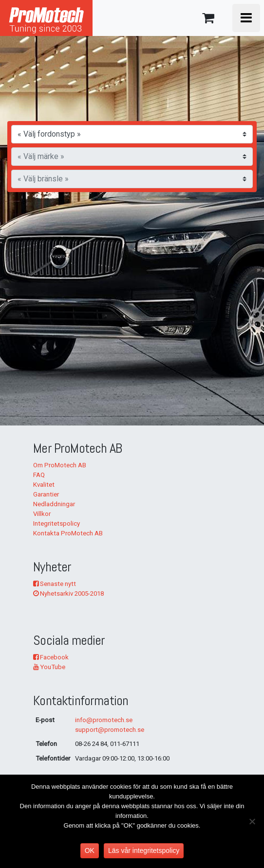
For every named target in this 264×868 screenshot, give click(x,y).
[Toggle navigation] (246, 18)
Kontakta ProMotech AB (68, 533)
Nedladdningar (54, 504)
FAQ (39, 475)
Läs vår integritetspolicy (144, 850)
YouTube (49, 667)
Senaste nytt (55, 584)
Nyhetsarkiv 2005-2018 (68, 593)
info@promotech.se (104, 720)
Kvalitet (44, 485)
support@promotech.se (110, 730)
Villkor (42, 514)
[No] (252, 821)
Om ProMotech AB (60, 465)
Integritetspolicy (57, 523)
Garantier (46, 494)
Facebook (51, 657)
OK (90, 850)
